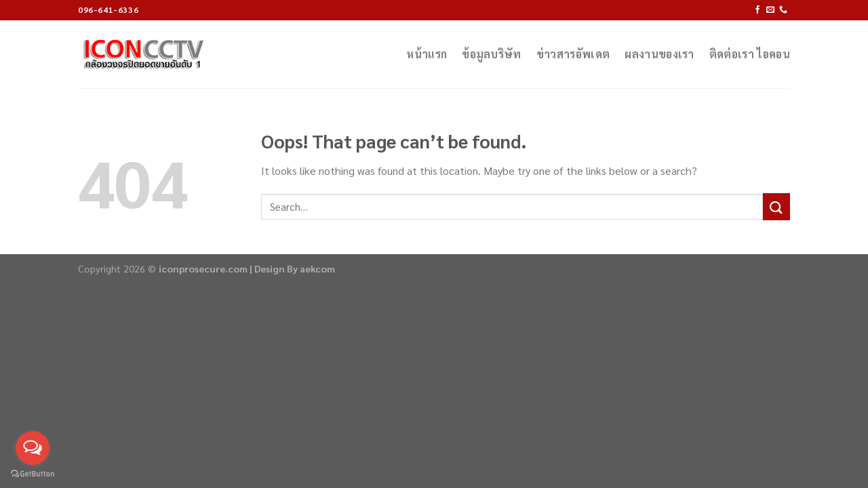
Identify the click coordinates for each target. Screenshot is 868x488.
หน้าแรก (427, 54)
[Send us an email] (770, 10)
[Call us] (783, 10)
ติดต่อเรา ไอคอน (750, 54)
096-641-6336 (108, 9)
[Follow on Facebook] (757, 10)
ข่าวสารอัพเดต (573, 54)
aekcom (317, 268)
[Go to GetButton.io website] (33, 474)
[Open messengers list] (33, 448)
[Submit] (776, 206)
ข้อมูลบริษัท (492, 54)
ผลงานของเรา (659, 54)
